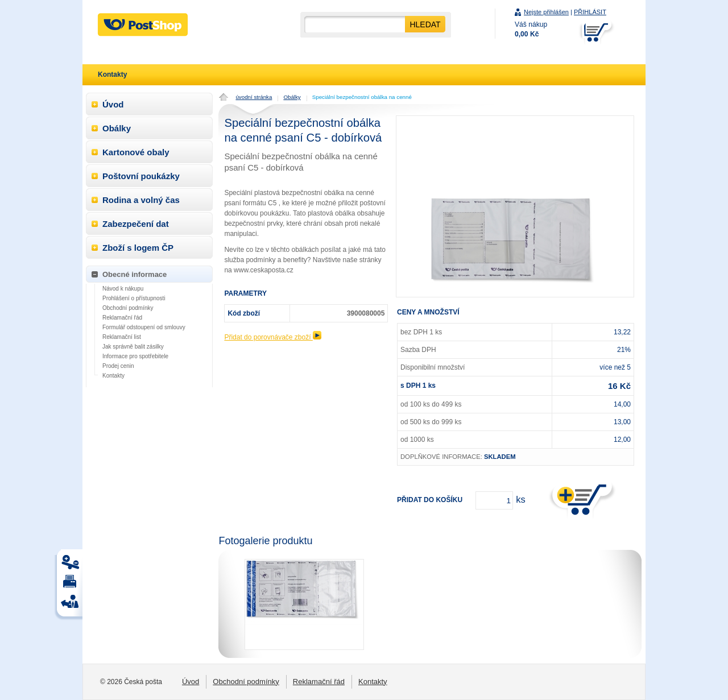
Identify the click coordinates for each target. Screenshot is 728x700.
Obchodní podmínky (128, 308)
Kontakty (113, 376)
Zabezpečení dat (136, 224)
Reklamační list (122, 337)
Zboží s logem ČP (138, 248)
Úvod (113, 104)
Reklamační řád (122, 318)
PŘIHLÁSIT (590, 12)
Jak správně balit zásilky (133, 347)
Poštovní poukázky (141, 176)
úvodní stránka (254, 97)
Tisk (72, 565)
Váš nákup (531, 29)
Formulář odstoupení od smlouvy (144, 327)
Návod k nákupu (123, 289)
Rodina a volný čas (141, 200)
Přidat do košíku (430, 500)
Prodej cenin (118, 366)
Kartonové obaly (136, 152)
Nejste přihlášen (546, 12)
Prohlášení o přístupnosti (134, 298)
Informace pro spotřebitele (135, 356)
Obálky (292, 97)
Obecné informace (135, 274)
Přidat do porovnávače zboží (272, 337)
